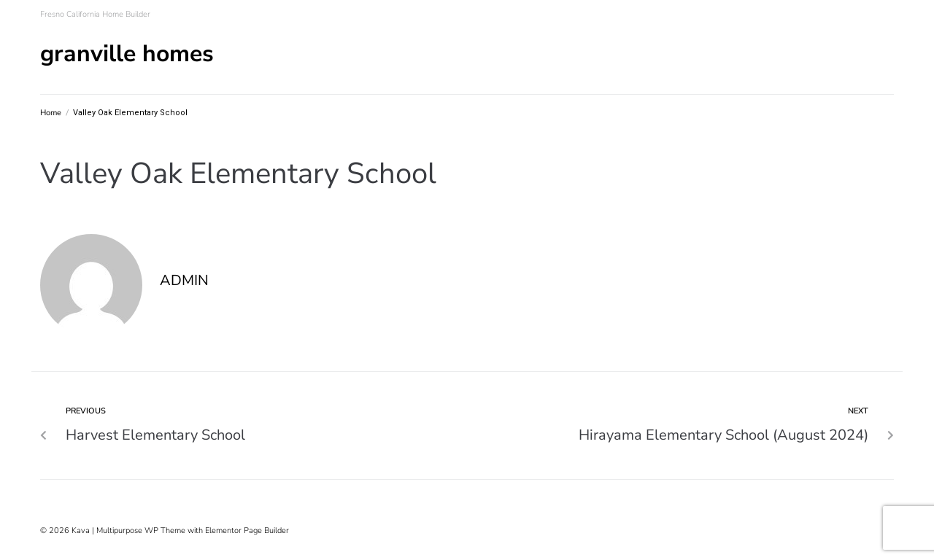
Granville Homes (127, 54)
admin (184, 280)
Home (51, 113)
